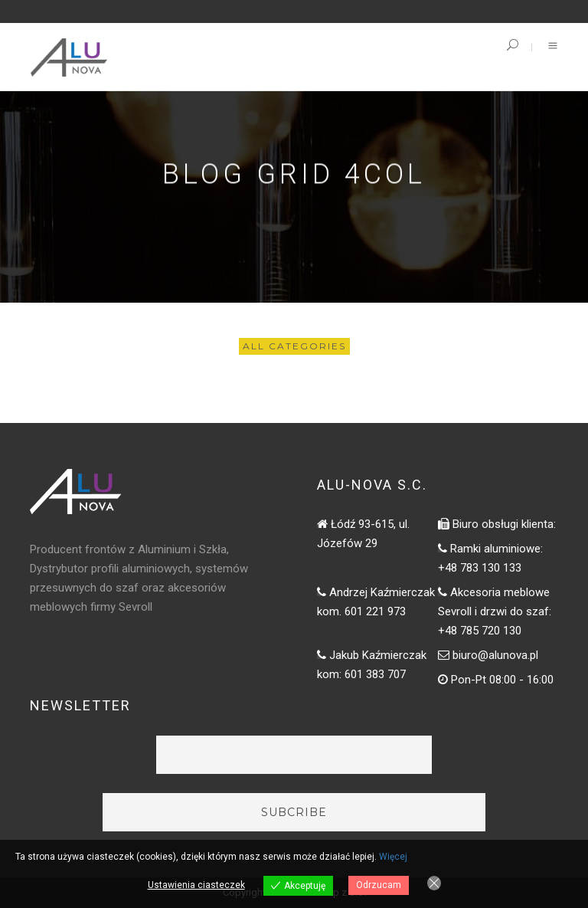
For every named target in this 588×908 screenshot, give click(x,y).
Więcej (393, 857)
